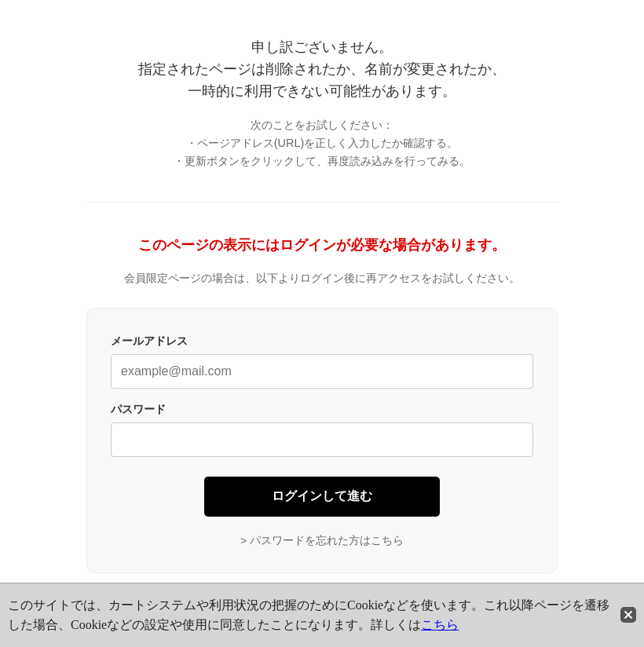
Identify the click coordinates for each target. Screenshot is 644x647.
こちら (440, 625)
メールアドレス (149, 341)
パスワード (138, 409)
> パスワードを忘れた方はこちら (322, 541)
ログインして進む (322, 496)
